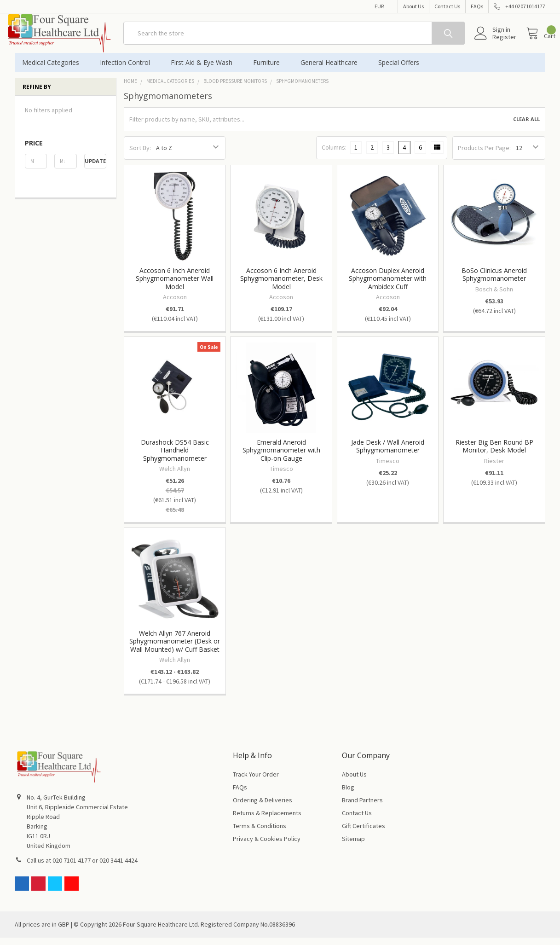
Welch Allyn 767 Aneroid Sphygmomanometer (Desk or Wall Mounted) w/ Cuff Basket (175, 649)
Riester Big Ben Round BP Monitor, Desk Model (494, 454)
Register (494, 42)
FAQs (477, 6)
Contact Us (447, 6)
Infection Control (128, 70)
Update (95, 168)
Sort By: (140, 155)
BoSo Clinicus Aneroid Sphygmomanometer (494, 282)
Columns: (334, 155)
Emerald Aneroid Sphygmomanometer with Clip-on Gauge (281, 458)
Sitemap (353, 846)
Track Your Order (256, 782)
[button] (66, 151)
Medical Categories (54, 70)
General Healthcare (332, 70)
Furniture (269, 70)
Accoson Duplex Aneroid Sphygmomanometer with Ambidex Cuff (388, 286)
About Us (413, 6)
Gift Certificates (364, 833)
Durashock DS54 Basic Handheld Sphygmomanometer (175, 458)
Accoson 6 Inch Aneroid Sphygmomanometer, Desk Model (281, 286)
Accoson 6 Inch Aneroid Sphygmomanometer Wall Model (175, 286)
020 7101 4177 (72, 868)
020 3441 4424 (118, 868)
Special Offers (399, 70)
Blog (348, 794)
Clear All (526, 126)
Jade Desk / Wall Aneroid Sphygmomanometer (388, 454)
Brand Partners (362, 807)
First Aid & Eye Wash (205, 70)
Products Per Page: (484, 155)
